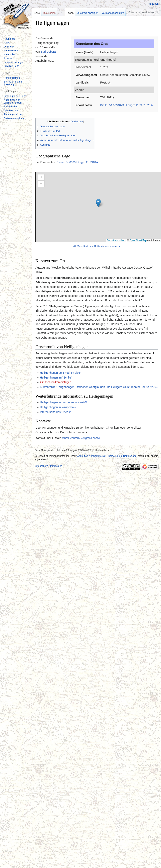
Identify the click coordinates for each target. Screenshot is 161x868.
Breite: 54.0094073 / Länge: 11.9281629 (125, 105)
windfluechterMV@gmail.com (80, 438)
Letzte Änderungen (14, 62)
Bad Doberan (49, 52)
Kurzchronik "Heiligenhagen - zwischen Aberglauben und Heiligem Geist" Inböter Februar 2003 (99, 387)
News (7, 43)
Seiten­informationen (15, 118)
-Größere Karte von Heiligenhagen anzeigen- (97, 246)
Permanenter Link (13, 114)
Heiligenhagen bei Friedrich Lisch (61, 373)
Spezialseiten (11, 107)
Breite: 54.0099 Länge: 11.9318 (76, 162)
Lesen (71, 13)
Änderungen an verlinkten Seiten (13, 101)
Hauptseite (10, 39)
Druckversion (11, 111)
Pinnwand (9, 58)
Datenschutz (41, 466)
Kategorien (10, 54)
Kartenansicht (11, 50)
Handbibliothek (12, 78)
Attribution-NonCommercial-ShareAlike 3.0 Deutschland (107, 456)
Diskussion (49, 13)
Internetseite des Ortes (54, 412)
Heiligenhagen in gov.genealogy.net (62, 402)
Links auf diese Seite (15, 96)
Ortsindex (9, 47)
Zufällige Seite (11, 66)
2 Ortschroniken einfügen (55, 382)
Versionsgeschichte (114, 13)
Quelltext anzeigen (89, 13)
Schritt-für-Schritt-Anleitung (13, 83)
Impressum (56, 466)
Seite (37, 13)
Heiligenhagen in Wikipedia (57, 407)
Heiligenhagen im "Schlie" (56, 378)
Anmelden (153, 4)
